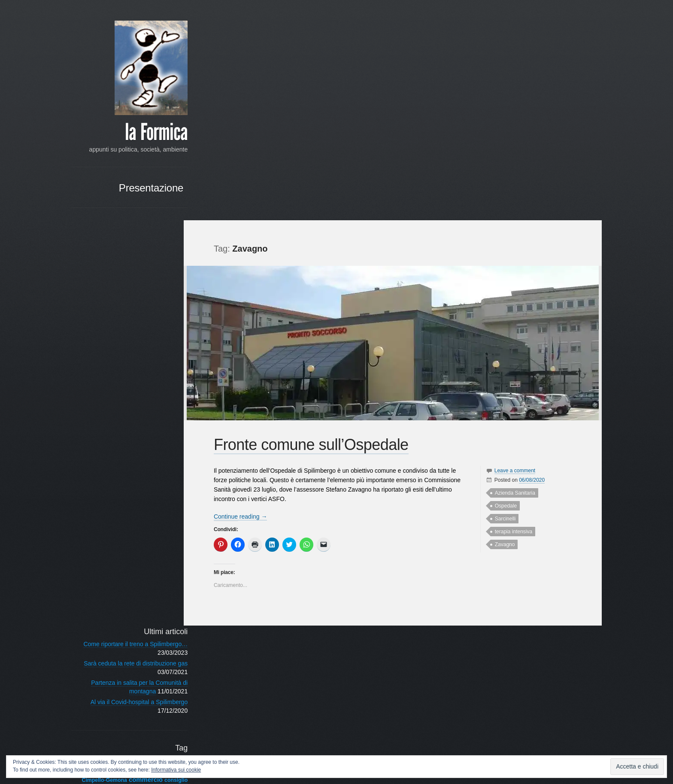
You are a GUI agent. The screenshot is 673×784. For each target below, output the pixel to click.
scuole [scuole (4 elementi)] (114, 495)
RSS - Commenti (147, 591)
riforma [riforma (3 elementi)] (92, 485)
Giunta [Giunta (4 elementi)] (161, 419)
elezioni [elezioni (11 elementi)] (115, 409)
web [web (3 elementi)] (165, 533)
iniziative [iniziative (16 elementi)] (150, 428)
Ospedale (502, 285)
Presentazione (133, 197)
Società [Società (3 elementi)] (161, 495)
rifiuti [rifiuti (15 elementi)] (158, 475)
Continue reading (243, 296)
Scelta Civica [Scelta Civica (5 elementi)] (151, 485)
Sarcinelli (502, 298)
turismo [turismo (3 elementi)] (99, 524)
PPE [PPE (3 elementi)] (165, 457)
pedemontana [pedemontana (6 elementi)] (105, 457)
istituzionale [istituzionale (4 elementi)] (104, 438)
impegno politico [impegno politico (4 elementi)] (108, 429)
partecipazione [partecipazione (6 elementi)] (147, 447)
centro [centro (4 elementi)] (135, 383)
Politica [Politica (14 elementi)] (143, 456)
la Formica (138, 133)
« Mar (155, 693)
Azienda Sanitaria (512, 272)
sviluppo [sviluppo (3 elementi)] (160, 506)
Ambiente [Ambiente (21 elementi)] (105, 364)
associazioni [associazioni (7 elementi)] (149, 365)
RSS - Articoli (152, 580)
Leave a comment (511, 250)
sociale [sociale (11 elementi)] (138, 494)
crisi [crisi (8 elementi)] (162, 400)
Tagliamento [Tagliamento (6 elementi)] (151, 514)
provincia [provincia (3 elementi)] (159, 466)
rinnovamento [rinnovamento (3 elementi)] (116, 485)
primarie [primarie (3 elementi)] (107, 466)
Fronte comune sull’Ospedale (314, 224)
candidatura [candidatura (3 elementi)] (142, 374)
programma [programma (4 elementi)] (133, 466)
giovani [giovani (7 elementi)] (139, 419)
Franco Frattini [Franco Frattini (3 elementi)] (110, 419)
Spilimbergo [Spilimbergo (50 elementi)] (112, 503)
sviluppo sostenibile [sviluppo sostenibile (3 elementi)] (108, 515)
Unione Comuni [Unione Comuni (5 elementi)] (130, 524)
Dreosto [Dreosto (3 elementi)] (90, 410)
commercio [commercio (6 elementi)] (127, 392)
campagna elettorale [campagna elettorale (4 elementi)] (102, 374)
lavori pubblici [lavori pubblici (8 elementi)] (145, 438)
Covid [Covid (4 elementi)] (146, 401)
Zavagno (502, 324)
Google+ (95, 732)
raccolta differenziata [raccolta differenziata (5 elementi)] (116, 476)
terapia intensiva (510, 311)
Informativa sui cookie (176, 770)
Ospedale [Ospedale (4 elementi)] (111, 447)
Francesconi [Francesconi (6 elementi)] (150, 410)
